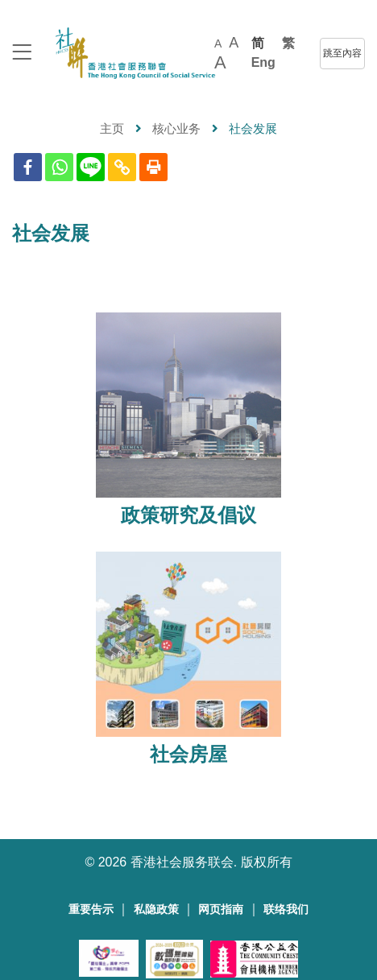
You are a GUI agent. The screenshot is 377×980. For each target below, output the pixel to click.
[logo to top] (22, 54)
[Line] (91, 167)
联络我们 (286, 910)
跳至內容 (342, 53)
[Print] (153, 167)
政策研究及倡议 (188, 515)
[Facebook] (28, 167)
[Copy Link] (122, 167)
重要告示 (91, 910)
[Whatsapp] (59, 167)
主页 (112, 128)
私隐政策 (156, 910)
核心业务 (176, 128)
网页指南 (221, 910)
